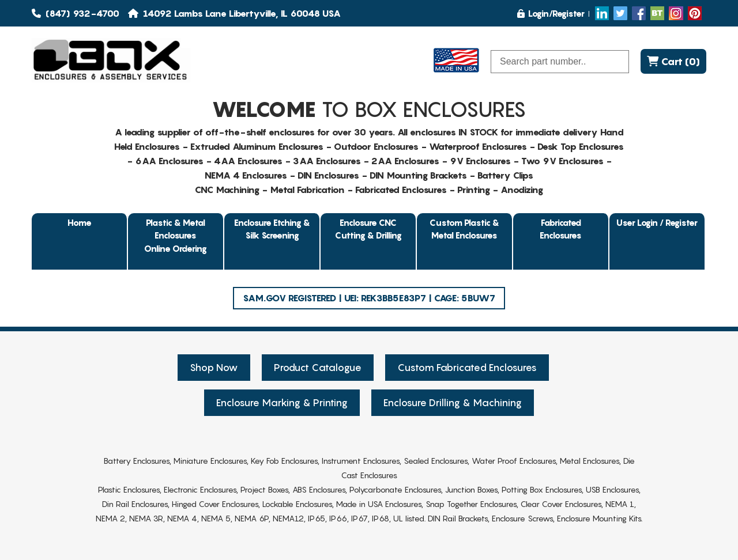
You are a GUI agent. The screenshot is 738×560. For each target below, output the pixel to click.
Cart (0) (673, 61)
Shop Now (214, 368)
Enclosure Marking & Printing (282, 403)
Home (80, 222)
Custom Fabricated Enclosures (467, 368)
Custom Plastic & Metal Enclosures (464, 229)
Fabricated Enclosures (561, 229)
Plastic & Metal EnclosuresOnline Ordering (176, 235)
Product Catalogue (318, 368)
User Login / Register (657, 222)
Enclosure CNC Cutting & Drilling (368, 229)
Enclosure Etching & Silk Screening (272, 229)
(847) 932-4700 (76, 13)
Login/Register (551, 13)
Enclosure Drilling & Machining (453, 403)
